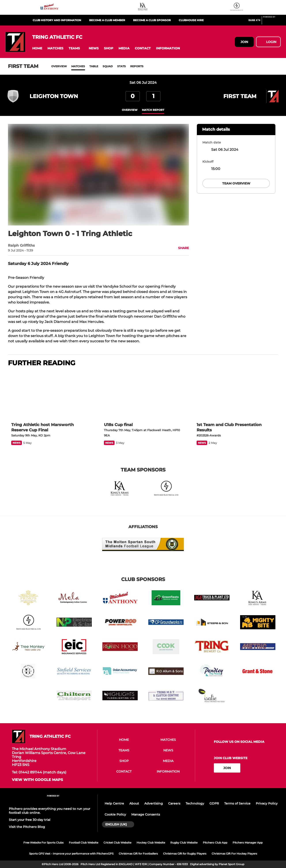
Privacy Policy (267, 803)
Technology (195, 803)
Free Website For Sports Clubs (43, 843)
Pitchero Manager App (248, 843)
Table (94, 66)
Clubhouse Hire (191, 20)
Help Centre (114, 803)
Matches (78, 66)
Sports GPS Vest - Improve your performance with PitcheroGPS (71, 854)
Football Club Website (84, 843)
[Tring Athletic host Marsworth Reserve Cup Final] (50, 395)
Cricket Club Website (117, 843)
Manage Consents (146, 814)
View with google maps (37, 780)
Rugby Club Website (184, 843)
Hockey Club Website (151, 843)
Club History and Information (57, 20)
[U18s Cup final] (143, 395)
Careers (174, 803)
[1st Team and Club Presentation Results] (236, 395)
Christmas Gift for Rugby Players (185, 854)
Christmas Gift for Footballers (138, 854)
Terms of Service (237, 803)
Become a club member (107, 20)
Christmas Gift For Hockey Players (234, 854)
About (134, 803)
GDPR (214, 803)
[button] (37, 48)
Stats (121, 66)
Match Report (153, 110)
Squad (108, 66)
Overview (59, 66)
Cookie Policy (115, 814)
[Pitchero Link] (272, 22)
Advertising (154, 803)
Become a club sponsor (152, 20)
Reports (137, 66)
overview (130, 110)
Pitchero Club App (215, 843)
